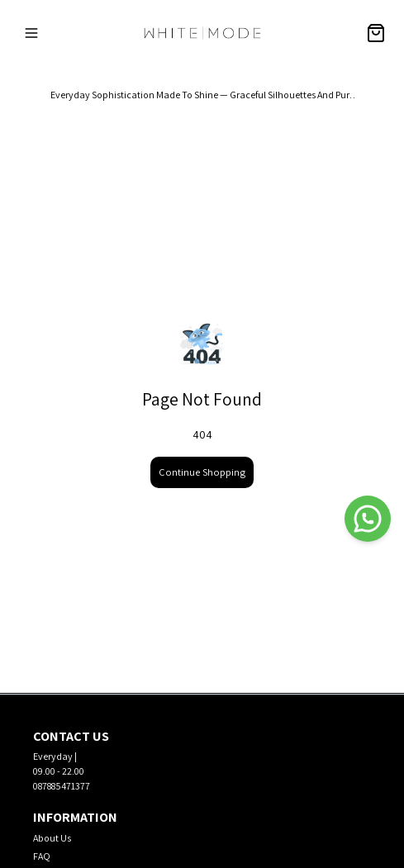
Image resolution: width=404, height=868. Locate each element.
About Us (52, 838)
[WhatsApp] (368, 519)
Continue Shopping (202, 472)
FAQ (42, 856)
